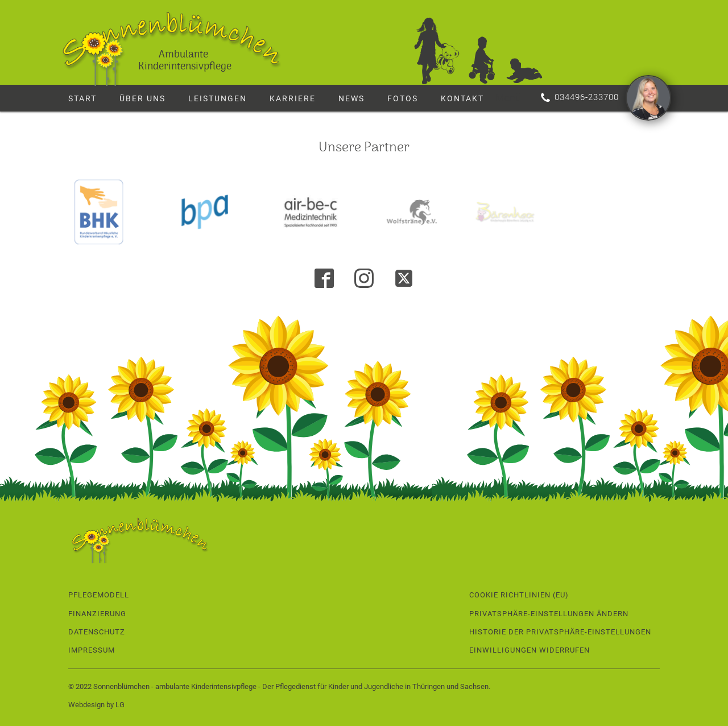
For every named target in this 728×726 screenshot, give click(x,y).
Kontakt (462, 98)
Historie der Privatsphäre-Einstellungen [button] (560, 632)
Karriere (293, 98)
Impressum (92, 650)
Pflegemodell (99, 595)
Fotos (403, 98)
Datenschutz (97, 632)
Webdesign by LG (96, 705)
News (351, 98)
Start (82, 98)
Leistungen (218, 98)
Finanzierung (97, 614)
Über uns (142, 98)
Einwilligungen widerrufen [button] (530, 650)
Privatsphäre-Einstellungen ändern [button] (549, 614)
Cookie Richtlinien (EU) (519, 595)
